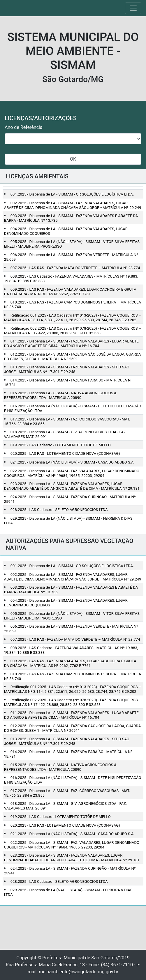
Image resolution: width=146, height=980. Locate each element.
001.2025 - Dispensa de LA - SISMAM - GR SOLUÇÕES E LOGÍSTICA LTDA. (72, 194)
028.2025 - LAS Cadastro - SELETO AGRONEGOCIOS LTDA (59, 510)
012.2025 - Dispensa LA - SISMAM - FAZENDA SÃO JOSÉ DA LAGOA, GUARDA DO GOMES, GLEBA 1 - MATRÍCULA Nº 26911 (72, 357)
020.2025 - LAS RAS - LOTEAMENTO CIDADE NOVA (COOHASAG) (65, 453)
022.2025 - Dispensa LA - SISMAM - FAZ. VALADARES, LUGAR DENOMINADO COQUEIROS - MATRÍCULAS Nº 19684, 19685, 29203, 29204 (72, 473)
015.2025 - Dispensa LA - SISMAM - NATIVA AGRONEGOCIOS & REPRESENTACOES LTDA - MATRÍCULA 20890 (60, 395)
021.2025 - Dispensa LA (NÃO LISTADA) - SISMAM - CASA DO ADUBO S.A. (73, 462)
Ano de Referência (24, 127)
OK (73, 159)
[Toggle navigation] (133, 8)
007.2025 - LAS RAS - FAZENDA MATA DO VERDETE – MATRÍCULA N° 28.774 (75, 268)
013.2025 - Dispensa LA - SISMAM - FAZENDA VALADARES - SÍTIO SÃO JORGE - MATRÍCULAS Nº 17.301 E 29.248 (67, 369)
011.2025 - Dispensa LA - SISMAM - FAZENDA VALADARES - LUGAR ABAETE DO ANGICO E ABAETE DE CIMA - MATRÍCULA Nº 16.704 (71, 343)
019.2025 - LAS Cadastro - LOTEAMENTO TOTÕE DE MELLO (61, 445)
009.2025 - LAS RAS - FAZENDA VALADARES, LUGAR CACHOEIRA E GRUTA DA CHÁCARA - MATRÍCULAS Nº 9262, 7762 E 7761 (70, 292)
